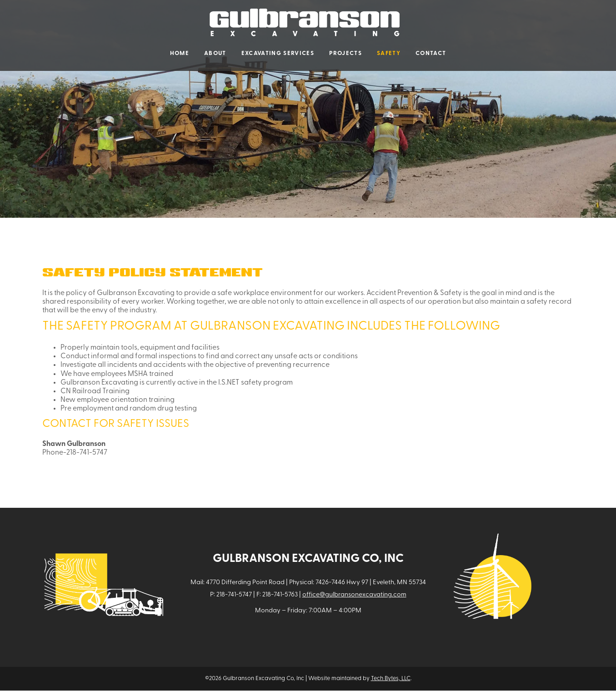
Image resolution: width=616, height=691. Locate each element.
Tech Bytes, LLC (391, 678)
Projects (346, 53)
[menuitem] (180, 54)
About (215, 53)
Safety (389, 53)
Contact (431, 53)
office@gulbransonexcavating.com (354, 595)
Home (180, 53)
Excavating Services (278, 53)
